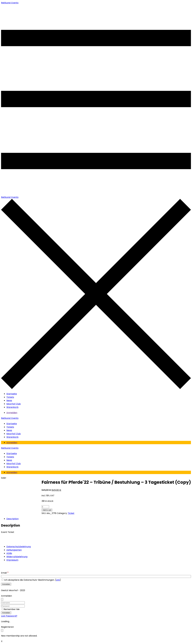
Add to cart (47, 510)
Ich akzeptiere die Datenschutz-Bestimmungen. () (31, 580)
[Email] (96, 576)
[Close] (2, 599)
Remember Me (12, 609)
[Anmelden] (6, 584)
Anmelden (12, 413)
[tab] (13, 519)
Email (5, 573)
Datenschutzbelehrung (19, 547)
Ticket (71, 513)
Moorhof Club (14, 404)
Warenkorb (12, 407)
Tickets (10, 397)
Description (13, 519)
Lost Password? (9, 616)
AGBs (9, 553)
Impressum (12, 560)
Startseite (12, 394)
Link (58, 580)
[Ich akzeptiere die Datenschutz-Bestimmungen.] (2, 580)
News (9, 400)
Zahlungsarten (14, 550)
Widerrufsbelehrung (17, 557)
